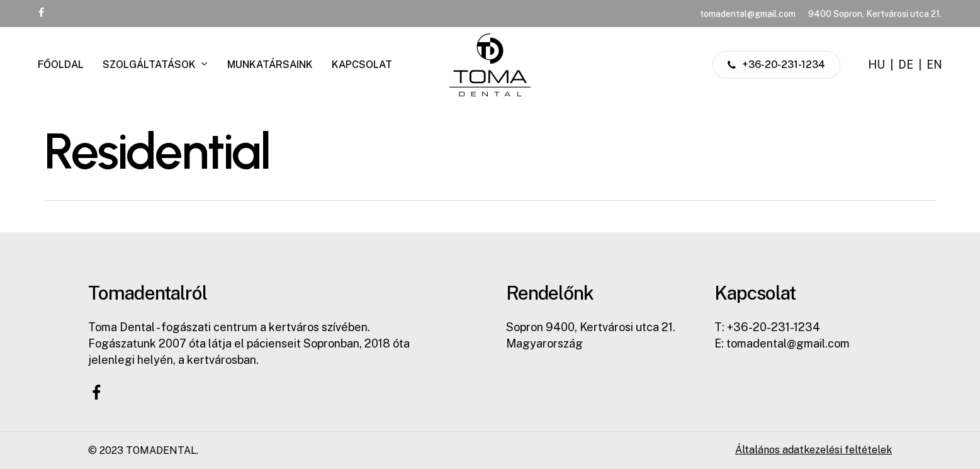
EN (934, 65)
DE (906, 65)
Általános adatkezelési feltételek (814, 450)
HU (876, 65)
